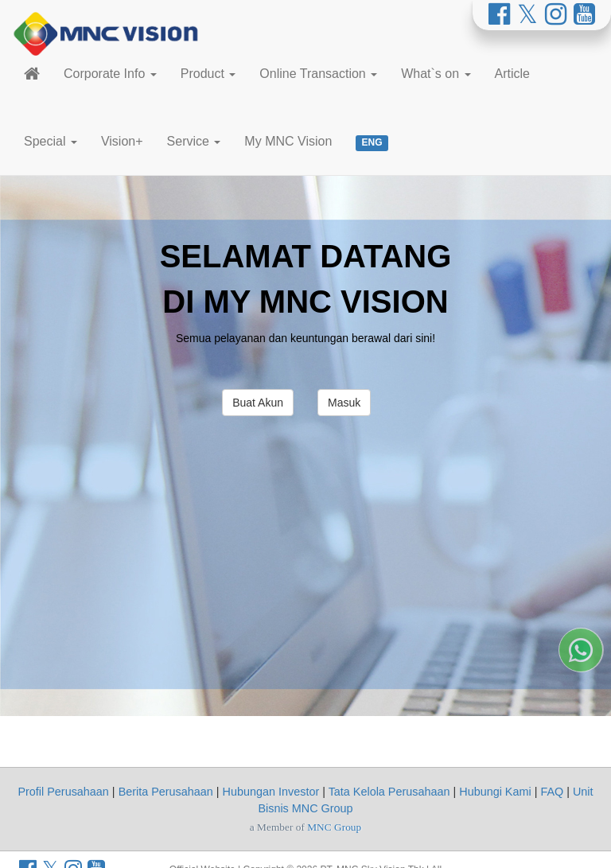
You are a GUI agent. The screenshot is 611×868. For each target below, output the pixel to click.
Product (208, 74)
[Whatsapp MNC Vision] (581, 773)
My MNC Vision (288, 141)
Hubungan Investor (271, 792)
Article (512, 74)
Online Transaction (318, 74)
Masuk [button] (344, 403)
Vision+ (122, 141)
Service (194, 141)
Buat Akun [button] (258, 403)
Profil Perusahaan (63, 792)
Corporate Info (110, 74)
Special (51, 141)
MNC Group (334, 827)
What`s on (436, 74)
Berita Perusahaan (166, 792)
